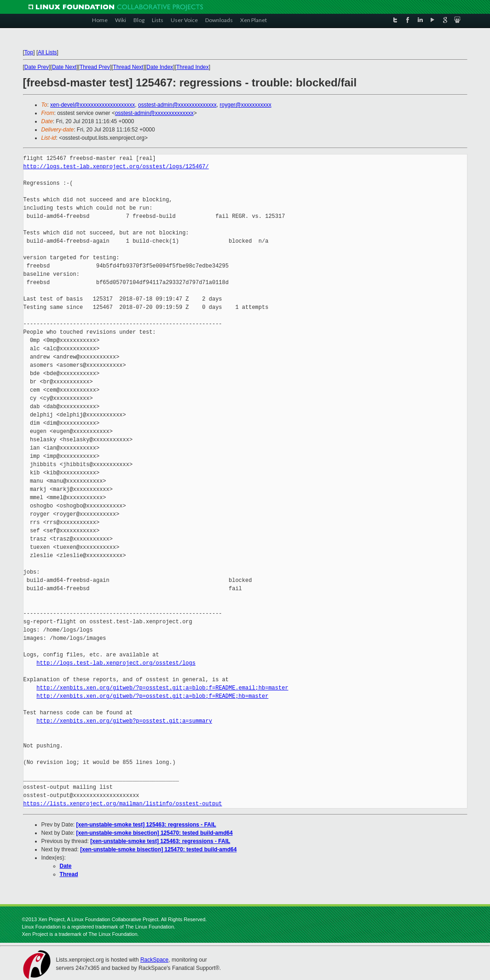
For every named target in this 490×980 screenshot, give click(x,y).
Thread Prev (95, 67)
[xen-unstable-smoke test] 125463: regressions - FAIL (146, 825)
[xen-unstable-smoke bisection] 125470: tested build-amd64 (155, 833)
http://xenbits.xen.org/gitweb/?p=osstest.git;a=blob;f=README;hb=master (152, 696)
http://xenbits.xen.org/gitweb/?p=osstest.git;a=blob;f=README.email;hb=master (162, 688)
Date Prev (37, 67)
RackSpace (154, 960)
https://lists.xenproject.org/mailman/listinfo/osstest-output (123, 804)
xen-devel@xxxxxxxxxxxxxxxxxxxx (92, 105)
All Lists (47, 52)
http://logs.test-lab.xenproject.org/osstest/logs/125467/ (116, 167)
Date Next (64, 67)
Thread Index (193, 67)
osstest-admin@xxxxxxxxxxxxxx (177, 105)
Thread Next (128, 67)
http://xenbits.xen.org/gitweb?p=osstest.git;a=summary (124, 721)
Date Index (160, 67)
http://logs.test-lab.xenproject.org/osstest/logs (116, 663)
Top (29, 52)
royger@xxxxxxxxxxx (246, 105)
